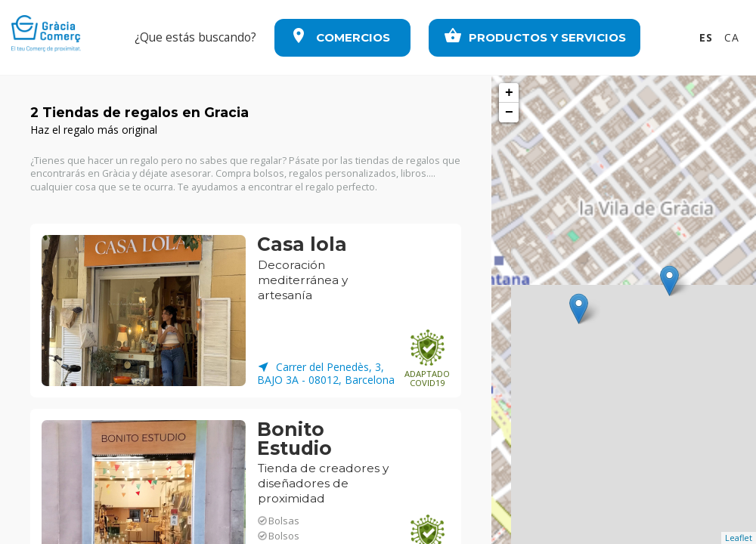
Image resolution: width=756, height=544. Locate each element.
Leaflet (739, 538)
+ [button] (509, 93)
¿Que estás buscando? (195, 37)
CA (732, 37)
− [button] (509, 113)
